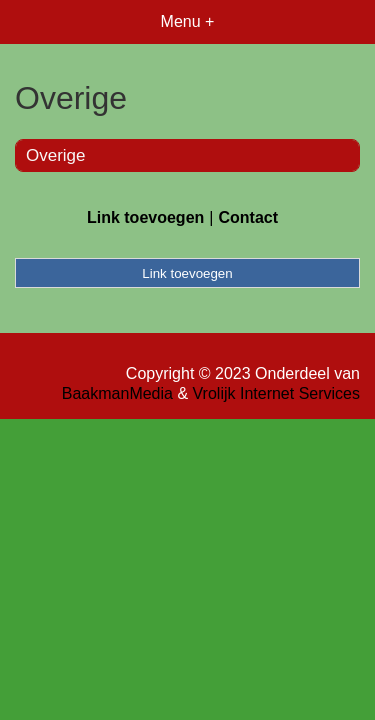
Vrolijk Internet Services (276, 393)
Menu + (188, 21)
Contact (248, 217)
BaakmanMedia (117, 393)
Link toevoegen (145, 217)
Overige (56, 155)
